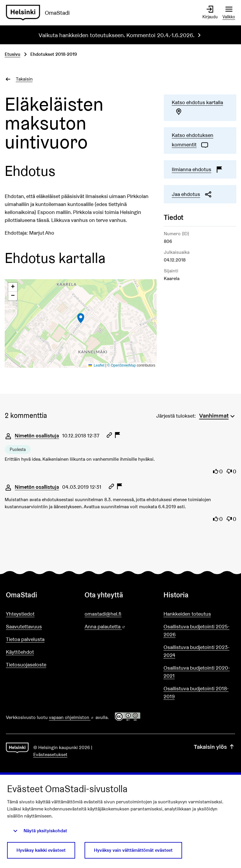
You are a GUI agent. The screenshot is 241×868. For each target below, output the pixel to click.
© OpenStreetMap (122, 365)
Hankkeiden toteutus (187, 614)
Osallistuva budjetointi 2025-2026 (197, 630)
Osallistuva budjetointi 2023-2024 (197, 651)
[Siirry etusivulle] (40, 13)
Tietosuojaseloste (26, 665)
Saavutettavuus (24, 626)
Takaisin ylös (214, 747)
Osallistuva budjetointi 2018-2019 (196, 692)
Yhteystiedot (20, 614)
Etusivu (13, 54)
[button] (81, 318)
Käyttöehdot (20, 652)
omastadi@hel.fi (103, 614)
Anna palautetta (120, 627)
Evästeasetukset (50, 755)
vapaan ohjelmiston (72, 717)
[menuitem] (218, 415)
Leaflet (96, 365)
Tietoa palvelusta (25, 639)
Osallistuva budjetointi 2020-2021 (197, 672)
